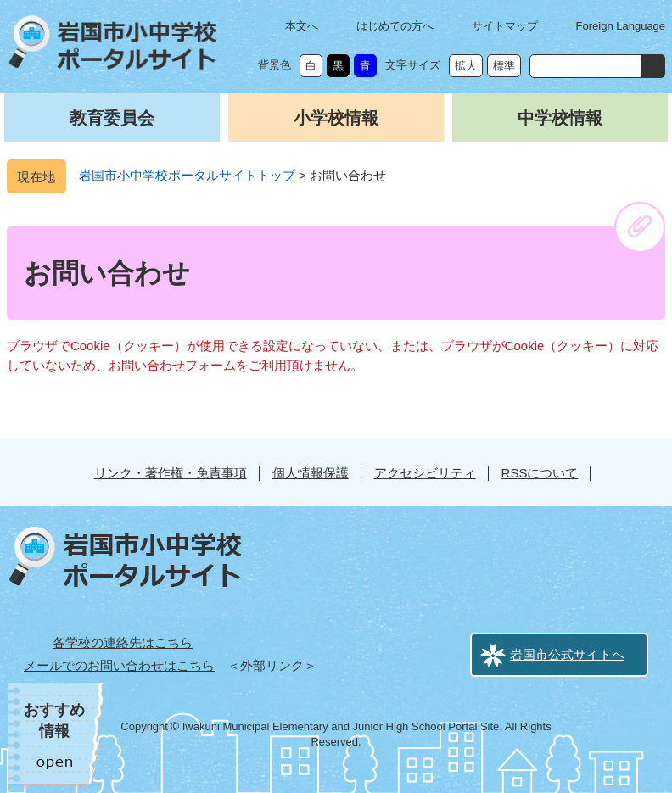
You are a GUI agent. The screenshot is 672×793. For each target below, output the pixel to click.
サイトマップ (505, 26)
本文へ (302, 26)
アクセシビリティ (425, 473)
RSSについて (540, 473)
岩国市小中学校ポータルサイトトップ (187, 175)
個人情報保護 (311, 473)
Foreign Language (621, 26)
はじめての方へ (395, 26)
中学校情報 (560, 118)
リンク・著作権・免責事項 (171, 473)
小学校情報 (336, 118)
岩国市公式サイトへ (567, 654)
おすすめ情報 (54, 720)
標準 (504, 66)
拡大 (466, 66)
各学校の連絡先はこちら (123, 642)
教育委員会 (112, 118)
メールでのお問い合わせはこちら (119, 665)
